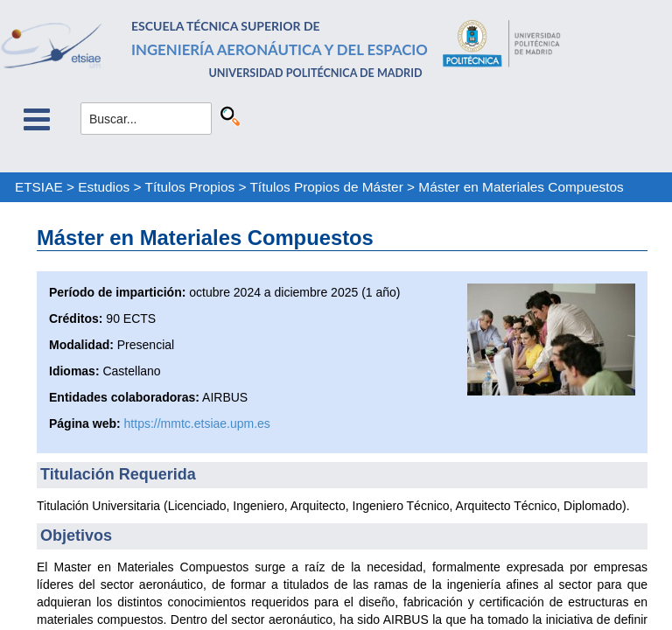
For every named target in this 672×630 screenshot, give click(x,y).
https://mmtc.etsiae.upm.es (197, 423)
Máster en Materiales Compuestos (521, 187)
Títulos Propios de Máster (326, 187)
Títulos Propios (190, 187)
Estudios (104, 187)
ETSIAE (39, 187)
